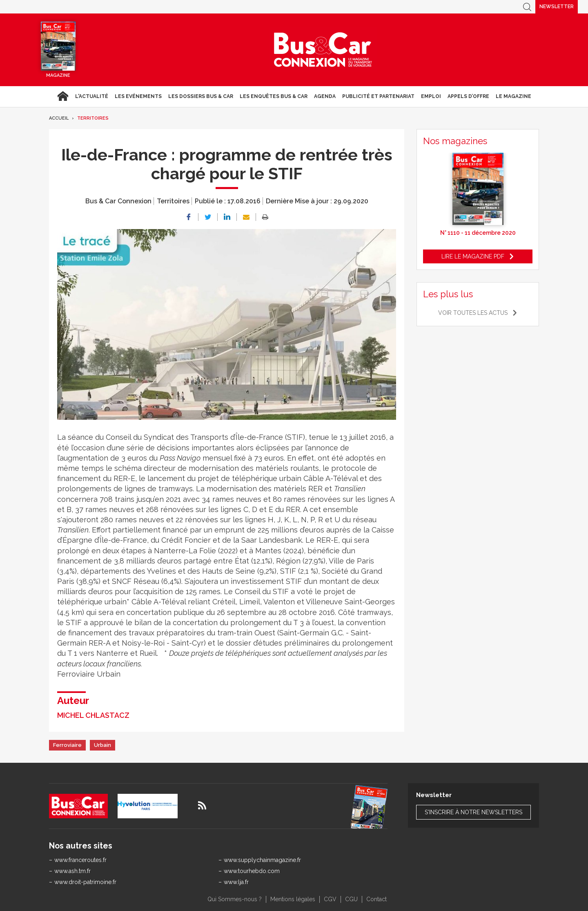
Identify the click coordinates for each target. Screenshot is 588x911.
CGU (351, 899)
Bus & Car (323, 50)
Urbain (102, 745)
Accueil (63, 96)
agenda (325, 96)
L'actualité (92, 96)
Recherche (527, 7)
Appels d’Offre (468, 96)
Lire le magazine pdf (473, 256)
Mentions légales (293, 899)
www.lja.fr (236, 882)
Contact (376, 899)
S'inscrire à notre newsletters (473, 812)
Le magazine (513, 96)
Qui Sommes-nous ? (235, 899)
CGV (330, 899)
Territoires (93, 118)
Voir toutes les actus (473, 313)
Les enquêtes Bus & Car (274, 96)
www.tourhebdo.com (252, 871)
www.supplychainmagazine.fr (262, 860)
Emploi (431, 96)
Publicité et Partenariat (378, 96)
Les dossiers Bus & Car (201, 96)
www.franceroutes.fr (80, 860)
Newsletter (557, 7)
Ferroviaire (67, 745)
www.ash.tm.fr (72, 871)
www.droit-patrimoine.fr (85, 882)
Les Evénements (138, 96)
